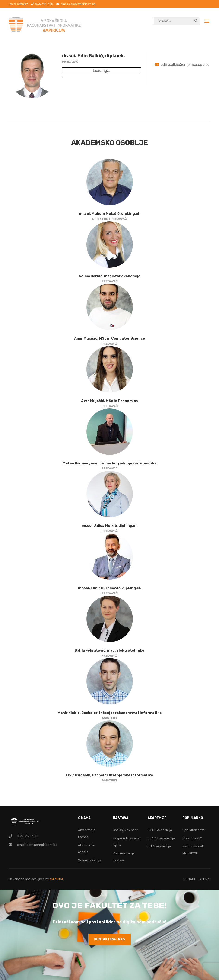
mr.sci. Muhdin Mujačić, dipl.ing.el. (110, 214)
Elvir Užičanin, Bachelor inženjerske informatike (109, 775)
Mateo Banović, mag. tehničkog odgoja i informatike (110, 463)
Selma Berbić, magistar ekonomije (110, 276)
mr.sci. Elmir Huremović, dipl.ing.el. (110, 588)
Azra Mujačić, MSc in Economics (109, 401)
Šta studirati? (192, 838)
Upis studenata (193, 830)
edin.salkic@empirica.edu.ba (185, 65)
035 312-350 (44, 4)
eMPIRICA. (57, 879)
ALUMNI (205, 879)
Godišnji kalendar (125, 830)
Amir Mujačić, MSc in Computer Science (110, 338)
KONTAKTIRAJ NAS (109, 939)
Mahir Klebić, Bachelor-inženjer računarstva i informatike (110, 713)
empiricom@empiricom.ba (78, 4)
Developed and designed (27, 879)
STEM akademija (159, 846)
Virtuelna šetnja (90, 860)
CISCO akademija (160, 830)
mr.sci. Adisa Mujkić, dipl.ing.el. (109, 526)
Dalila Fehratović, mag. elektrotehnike (109, 650)
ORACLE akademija (161, 838)
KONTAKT (189, 879)
